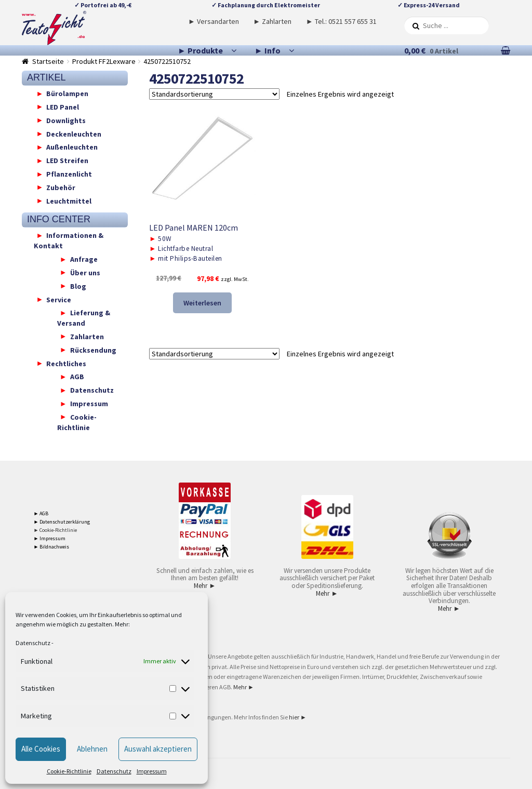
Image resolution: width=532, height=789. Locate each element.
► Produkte (200, 50)
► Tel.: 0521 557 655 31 (341, 21)
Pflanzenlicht (69, 174)
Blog (78, 286)
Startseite (48, 61)
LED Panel (63, 106)
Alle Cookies (41, 749)
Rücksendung (93, 350)
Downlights (66, 120)
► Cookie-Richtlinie (56, 530)
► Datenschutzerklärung (62, 522)
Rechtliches (66, 363)
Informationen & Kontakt (69, 240)
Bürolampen (67, 93)
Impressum (152, 771)
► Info (268, 50)
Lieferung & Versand (84, 318)
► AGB (41, 513)
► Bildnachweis (52, 547)
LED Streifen (67, 161)
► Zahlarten (272, 21)
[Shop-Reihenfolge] (214, 94)
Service (59, 299)
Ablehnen (92, 749)
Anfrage (84, 259)
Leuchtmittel (69, 200)
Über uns (85, 272)
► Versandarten (214, 21)
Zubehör (61, 187)
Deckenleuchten (74, 133)
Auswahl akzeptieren (158, 749)
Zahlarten (87, 336)
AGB (77, 377)
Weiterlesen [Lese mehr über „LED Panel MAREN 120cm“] (202, 303)
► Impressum (50, 538)
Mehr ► (205, 586)
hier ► (298, 717)
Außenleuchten (72, 147)
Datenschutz (33, 643)
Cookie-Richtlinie (69, 771)
